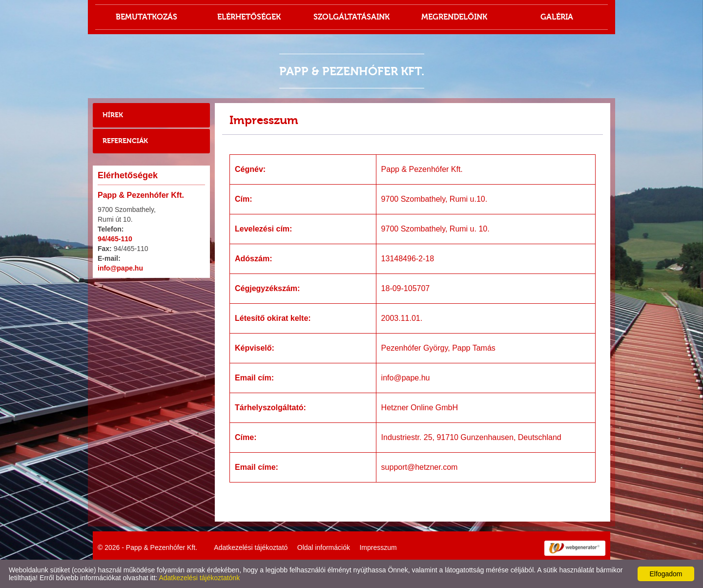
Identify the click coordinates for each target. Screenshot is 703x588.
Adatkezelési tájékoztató (251, 547)
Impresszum (378, 547)
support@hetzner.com (420, 467)
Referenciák (125, 141)
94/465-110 (115, 239)
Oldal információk (324, 547)
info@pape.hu (120, 268)
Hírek (113, 115)
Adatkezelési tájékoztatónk (199, 578)
